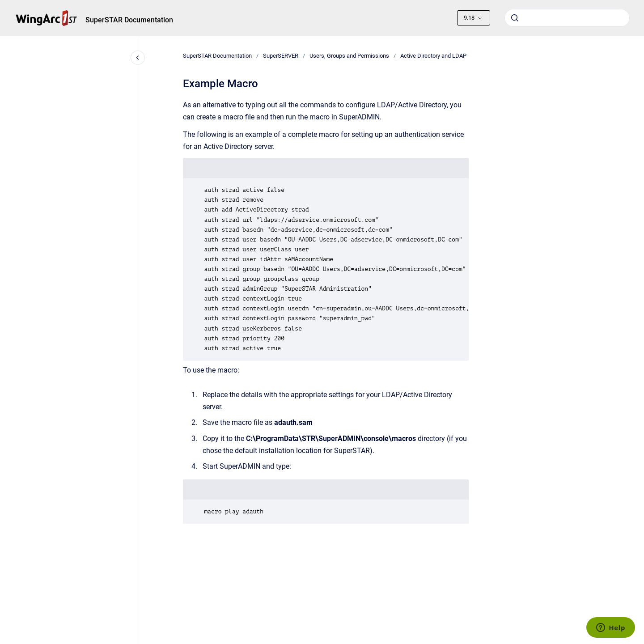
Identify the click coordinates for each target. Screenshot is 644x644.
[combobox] (567, 18)
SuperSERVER (281, 56)
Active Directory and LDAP (433, 56)
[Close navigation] (138, 58)
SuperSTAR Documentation (129, 20)
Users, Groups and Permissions (349, 56)
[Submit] (515, 18)
